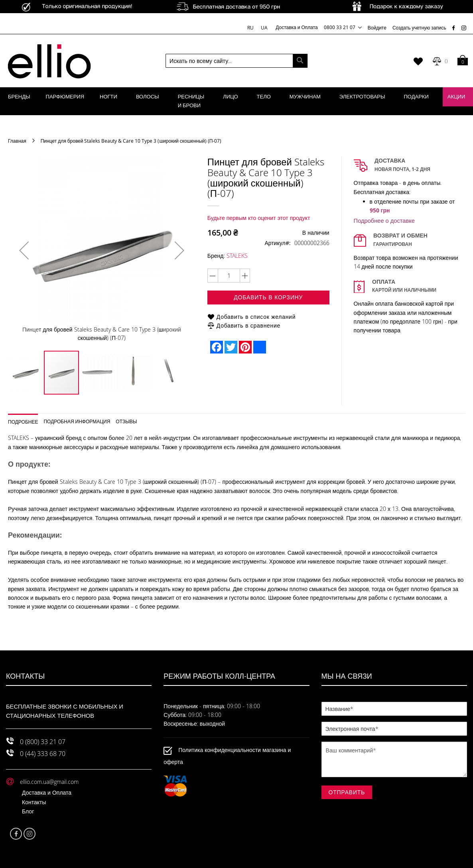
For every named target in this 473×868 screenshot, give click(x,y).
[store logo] (49, 61)
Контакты (34, 802)
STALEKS (237, 256)
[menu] (236, 101)
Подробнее (23, 421)
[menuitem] (19, 97)
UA (264, 27)
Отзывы (126, 421)
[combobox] (236, 61)
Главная (17, 141)
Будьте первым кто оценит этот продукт (259, 218)
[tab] (26, 419)
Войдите (377, 27)
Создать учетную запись (419, 27)
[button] (24, 250)
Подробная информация (77, 421)
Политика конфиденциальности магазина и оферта (227, 756)
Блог (28, 811)
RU (251, 27)
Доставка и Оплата (297, 27)
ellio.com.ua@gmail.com (49, 782)
